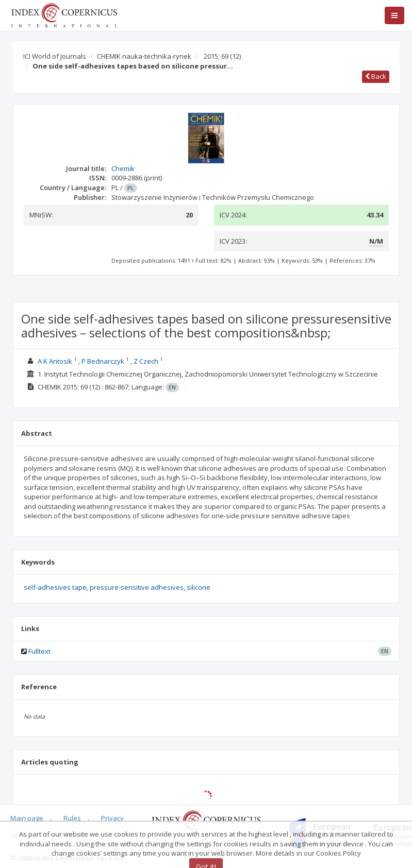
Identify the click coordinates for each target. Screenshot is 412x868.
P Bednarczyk (103, 361)
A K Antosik (55, 361)
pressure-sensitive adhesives (137, 587)
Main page (27, 818)
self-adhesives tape (55, 587)
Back (376, 76)
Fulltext (39, 651)
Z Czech (146, 361)
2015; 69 (222, 56)
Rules (72, 818)
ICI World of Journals (55, 56)
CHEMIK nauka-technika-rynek (144, 56)
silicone (199, 587)
